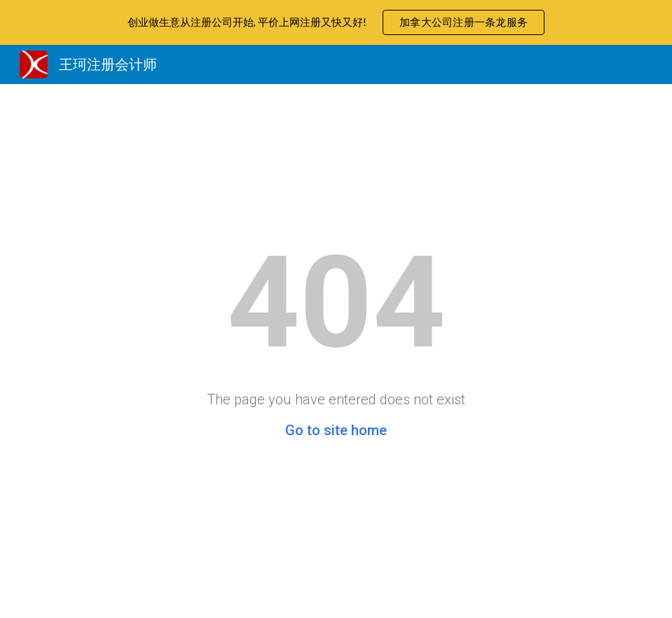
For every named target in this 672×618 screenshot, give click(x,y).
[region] (336, 22)
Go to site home (336, 430)
